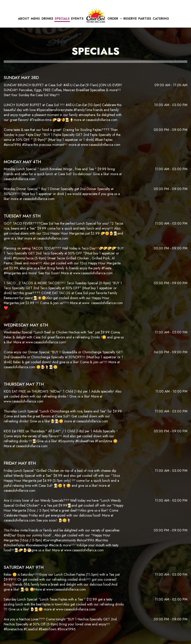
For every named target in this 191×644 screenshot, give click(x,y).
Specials (62, 19)
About (24, 19)
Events (77, 19)
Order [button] (115, 19)
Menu (35, 19)
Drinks (47, 19)
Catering (161, 19)
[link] (95, 15)
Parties (145, 19)
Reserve (130, 19)
